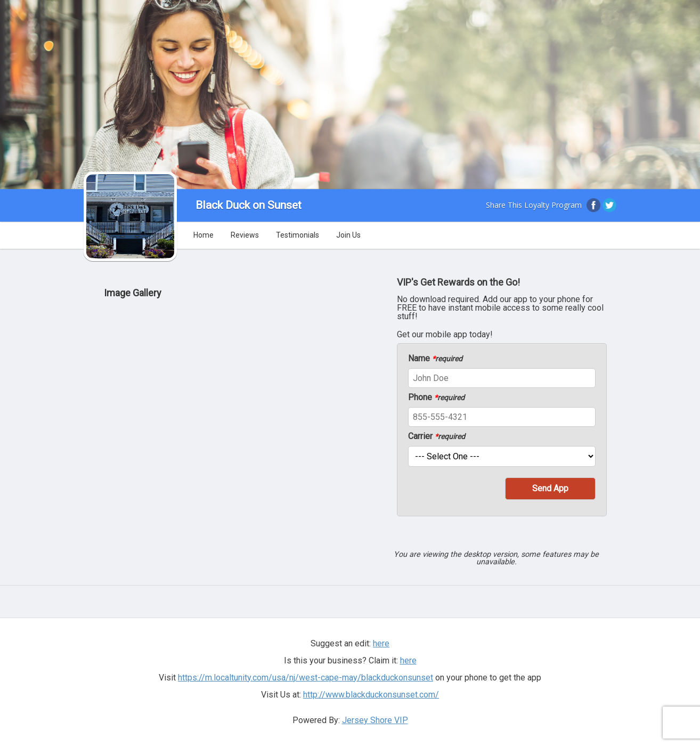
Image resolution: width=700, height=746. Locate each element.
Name (435, 359)
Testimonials (298, 235)
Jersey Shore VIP (375, 720)
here (381, 643)
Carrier (437, 436)
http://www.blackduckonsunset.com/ (371, 695)
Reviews (245, 235)
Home (204, 235)
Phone (436, 398)
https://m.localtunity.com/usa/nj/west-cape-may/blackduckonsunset (306, 678)
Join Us (348, 235)
